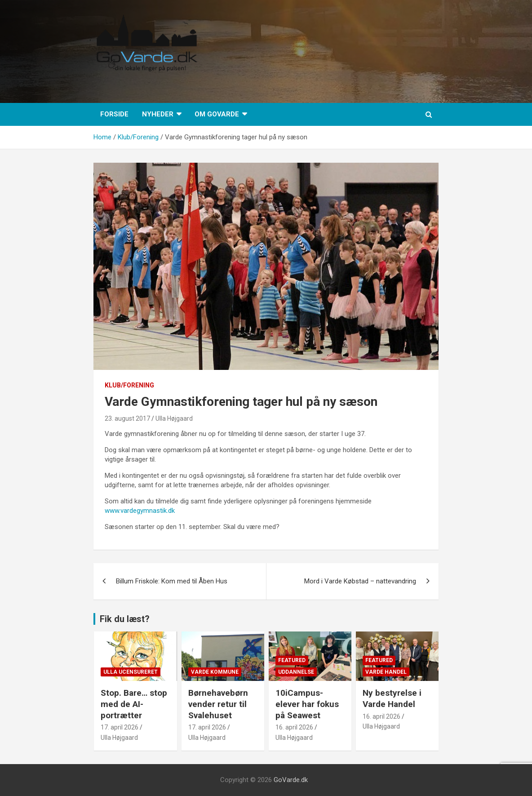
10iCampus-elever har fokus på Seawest (307, 704)
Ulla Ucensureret (131, 672)
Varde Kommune (215, 672)
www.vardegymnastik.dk (140, 511)
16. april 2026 (294, 727)
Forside (114, 114)
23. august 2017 (127, 418)
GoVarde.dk (291, 780)
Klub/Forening (129, 385)
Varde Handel (386, 672)
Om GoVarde (217, 114)
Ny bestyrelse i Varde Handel (392, 698)
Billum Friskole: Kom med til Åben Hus (172, 581)
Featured (292, 660)
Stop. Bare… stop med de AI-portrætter (134, 704)
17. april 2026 (120, 727)
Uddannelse (296, 672)
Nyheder (158, 114)
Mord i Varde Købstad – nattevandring (360, 581)
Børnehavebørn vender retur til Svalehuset (218, 704)
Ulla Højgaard (174, 418)
